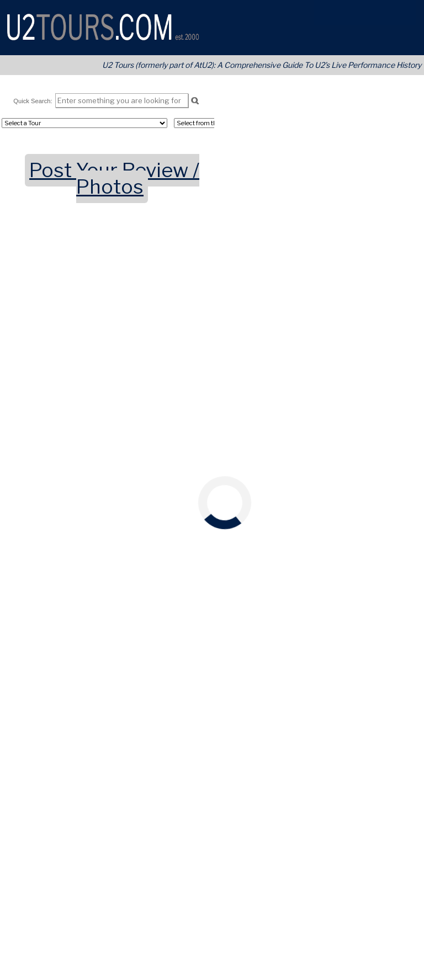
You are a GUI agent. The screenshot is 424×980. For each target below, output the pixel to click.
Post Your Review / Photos (114, 179)
